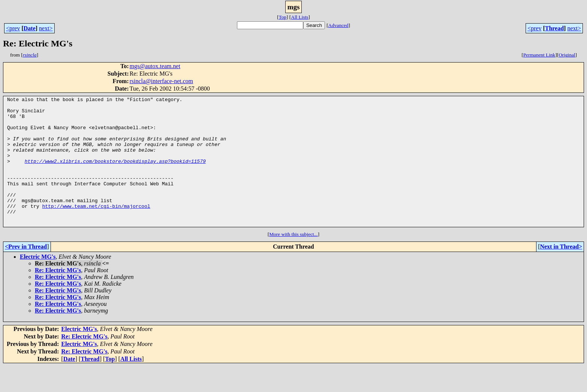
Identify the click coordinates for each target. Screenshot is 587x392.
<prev (13, 28)
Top (282, 17)
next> (46, 28)
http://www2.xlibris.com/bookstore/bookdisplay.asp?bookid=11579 (115, 174)
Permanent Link (539, 55)
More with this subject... (293, 260)
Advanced (338, 25)
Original (567, 55)
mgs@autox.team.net (155, 66)
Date (30, 28)
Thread (554, 28)
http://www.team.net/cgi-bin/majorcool (96, 228)
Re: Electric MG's (58, 296)
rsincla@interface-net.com (161, 81)
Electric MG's (38, 282)
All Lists (299, 17)
